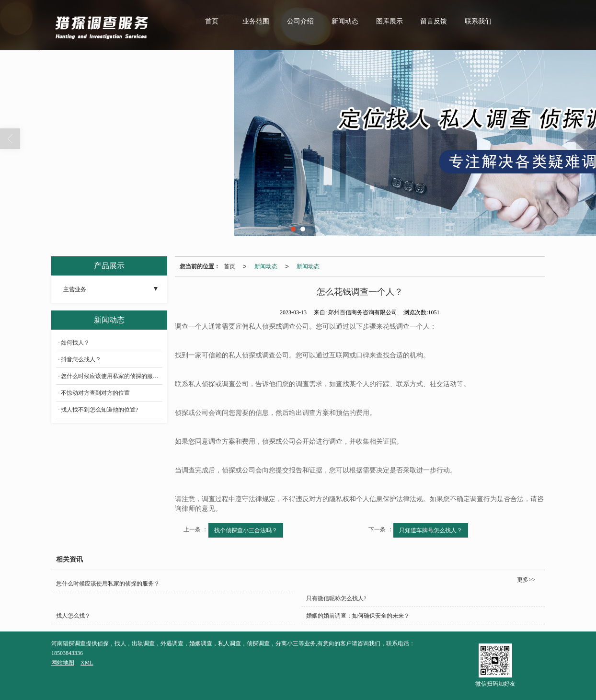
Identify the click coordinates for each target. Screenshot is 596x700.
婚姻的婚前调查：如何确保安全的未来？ (358, 616)
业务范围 (256, 21)
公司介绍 (300, 21)
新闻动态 (345, 21)
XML (87, 663)
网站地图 (63, 663)
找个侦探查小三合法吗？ (246, 530)
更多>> (526, 580)
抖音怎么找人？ (81, 359)
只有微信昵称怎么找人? (336, 598)
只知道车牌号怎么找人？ (431, 530)
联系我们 (478, 21)
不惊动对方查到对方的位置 (95, 393)
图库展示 (390, 21)
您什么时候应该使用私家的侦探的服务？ (112, 376)
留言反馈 (434, 21)
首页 (212, 21)
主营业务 (75, 289)
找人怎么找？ (73, 616)
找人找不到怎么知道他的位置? (99, 410)
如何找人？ (75, 343)
